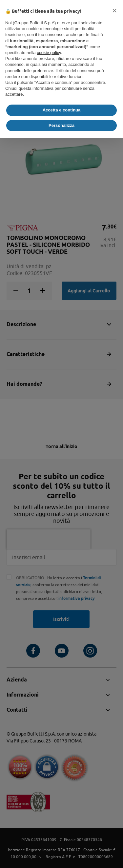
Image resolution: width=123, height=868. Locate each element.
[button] (114, 10)
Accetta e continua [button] (62, 110)
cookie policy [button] (49, 53)
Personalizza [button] (61, 125)
